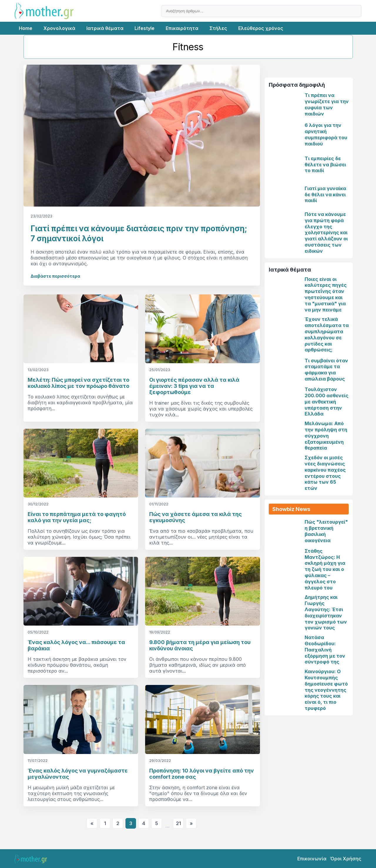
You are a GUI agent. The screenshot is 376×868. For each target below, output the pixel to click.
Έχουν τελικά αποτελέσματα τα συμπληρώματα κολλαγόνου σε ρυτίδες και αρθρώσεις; (327, 334)
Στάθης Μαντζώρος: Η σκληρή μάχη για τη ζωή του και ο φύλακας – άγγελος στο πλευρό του (325, 569)
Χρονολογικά (59, 28)
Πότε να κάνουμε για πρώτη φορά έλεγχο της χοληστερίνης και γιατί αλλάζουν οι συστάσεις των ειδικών (326, 233)
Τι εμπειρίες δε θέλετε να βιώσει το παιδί (325, 165)
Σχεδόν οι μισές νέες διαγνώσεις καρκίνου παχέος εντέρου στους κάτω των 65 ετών (325, 473)
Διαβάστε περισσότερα (55, 276)
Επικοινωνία (312, 859)
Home (26, 28)
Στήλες (218, 28)
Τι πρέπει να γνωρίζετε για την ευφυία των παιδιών (327, 104)
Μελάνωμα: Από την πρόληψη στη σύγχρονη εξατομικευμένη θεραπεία (326, 436)
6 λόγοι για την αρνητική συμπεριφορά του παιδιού (326, 134)
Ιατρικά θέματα (105, 28)
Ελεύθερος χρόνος (261, 28)
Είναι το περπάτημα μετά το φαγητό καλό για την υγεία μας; (77, 517)
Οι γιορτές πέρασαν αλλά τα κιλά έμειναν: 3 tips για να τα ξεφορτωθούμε (194, 386)
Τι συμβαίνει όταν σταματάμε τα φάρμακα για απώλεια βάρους (326, 370)
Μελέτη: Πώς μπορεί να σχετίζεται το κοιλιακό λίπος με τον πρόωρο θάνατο (78, 383)
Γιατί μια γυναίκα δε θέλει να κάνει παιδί (325, 195)
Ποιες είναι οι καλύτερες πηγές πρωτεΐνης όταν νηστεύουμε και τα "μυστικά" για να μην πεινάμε (326, 294)
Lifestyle (145, 28)
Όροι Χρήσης (346, 859)
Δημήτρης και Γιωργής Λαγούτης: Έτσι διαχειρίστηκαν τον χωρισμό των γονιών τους (326, 612)
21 (178, 823)
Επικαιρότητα (182, 28)
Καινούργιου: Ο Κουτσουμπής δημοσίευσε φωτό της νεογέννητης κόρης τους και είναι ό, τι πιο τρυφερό (326, 690)
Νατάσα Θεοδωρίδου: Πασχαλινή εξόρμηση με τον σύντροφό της (325, 650)
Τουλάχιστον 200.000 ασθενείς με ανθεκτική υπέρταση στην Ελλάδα (327, 402)
